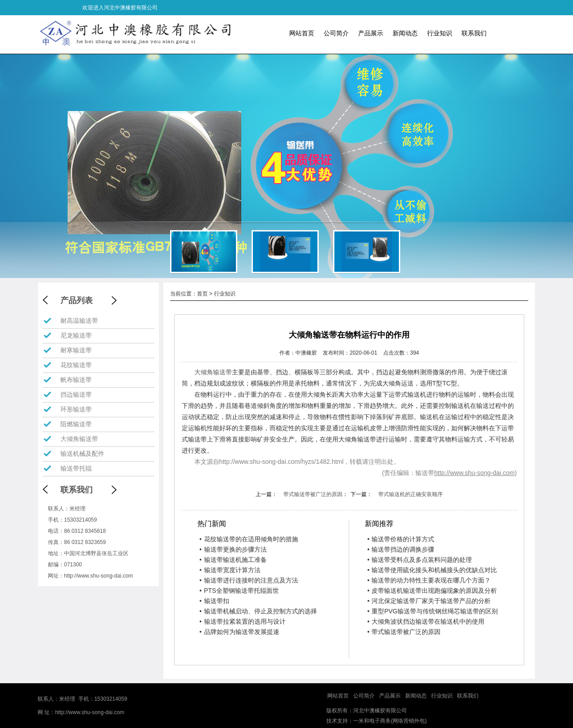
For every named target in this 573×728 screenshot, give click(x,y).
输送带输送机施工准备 (233, 560)
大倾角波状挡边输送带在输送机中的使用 (426, 621)
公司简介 (336, 33)
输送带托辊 (76, 468)
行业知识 (440, 33)
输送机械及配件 (82, 454)
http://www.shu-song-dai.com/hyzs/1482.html (282, 462)
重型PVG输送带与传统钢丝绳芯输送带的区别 (432, 611)
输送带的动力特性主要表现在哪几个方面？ (429, 580)
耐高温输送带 (79, 321)
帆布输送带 (76, 380)
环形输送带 (76, 409)
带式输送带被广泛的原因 (313, 494)
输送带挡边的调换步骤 (401, 549)
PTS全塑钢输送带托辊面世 (239, 591)
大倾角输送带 (79, 439)
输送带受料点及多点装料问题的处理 (419, 560)
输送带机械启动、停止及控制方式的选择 (258, 611)
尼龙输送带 (76, 335)
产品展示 (371, 33)
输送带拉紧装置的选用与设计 (243, 621)
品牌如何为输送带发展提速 (239, 632)
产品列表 (77, 300)
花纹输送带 (76, 365)
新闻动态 (405, 33)
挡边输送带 (76, 394)
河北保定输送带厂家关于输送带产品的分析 (429, 601)
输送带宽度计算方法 (230, 570)
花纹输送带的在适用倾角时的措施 (249, 539)
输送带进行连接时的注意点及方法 (249, 580)
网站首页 (302, 33)
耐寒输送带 (76, 350)
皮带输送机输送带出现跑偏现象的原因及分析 (432, 591)
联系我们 (474, 33)
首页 (202, 294)
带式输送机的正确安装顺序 (411, 494)
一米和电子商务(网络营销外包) (390, 721)
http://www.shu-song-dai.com (98, 576)
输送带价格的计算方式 (401, 539)
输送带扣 (214, 601)
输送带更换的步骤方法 (233, 549)
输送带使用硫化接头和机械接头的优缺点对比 (432, 570)
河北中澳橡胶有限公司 (380, 711)
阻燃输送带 (76, 424)
